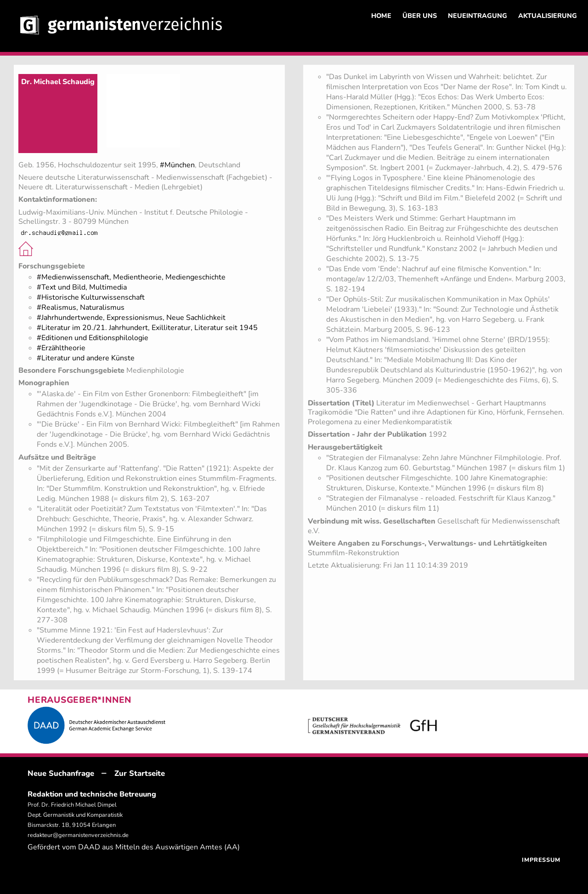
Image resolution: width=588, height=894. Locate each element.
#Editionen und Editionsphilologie (93, 338)
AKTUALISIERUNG (548, 16)
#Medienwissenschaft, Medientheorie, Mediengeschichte (131, 277)
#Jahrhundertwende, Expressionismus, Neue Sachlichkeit (131, 318)
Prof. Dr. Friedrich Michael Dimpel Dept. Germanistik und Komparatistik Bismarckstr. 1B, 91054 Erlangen (75, 815)
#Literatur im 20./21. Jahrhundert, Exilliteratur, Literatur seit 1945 (147, 328)
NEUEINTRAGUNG (478, 16)
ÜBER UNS (420, 16)
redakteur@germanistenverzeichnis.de (78, 835)
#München (177, 165)
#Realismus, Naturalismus (81, 307)
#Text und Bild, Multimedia (82, 287)
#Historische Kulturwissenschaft (91, 297)
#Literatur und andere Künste (86, 358)
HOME (381, 16)
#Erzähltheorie (61, 348)
